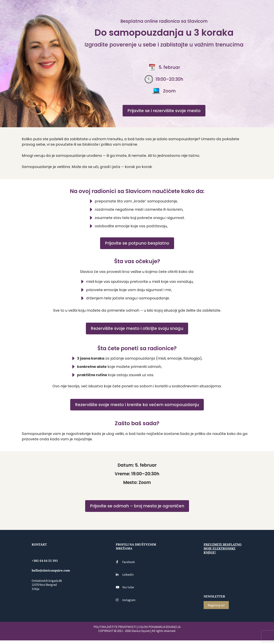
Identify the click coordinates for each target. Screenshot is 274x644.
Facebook (125, 566)
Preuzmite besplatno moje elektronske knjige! (223, 552)
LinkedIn (125, 578)
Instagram (126, 603)
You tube (125, 591)
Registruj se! (216, 609)
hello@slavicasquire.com (51, 574)
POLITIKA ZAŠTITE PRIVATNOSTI (115, 630)
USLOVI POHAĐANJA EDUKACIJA (159, 630)
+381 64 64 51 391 (45, 564)
